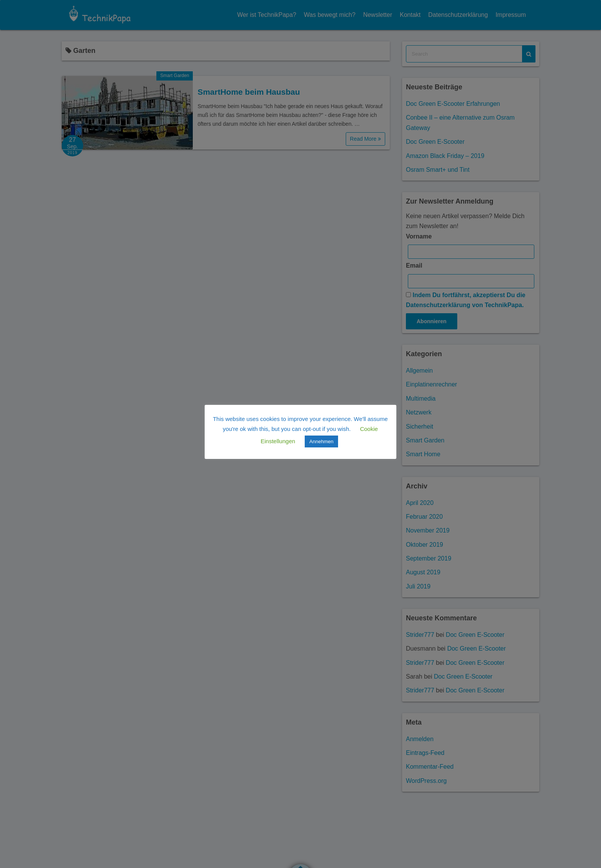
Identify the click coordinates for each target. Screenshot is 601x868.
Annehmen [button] (322, 442)
